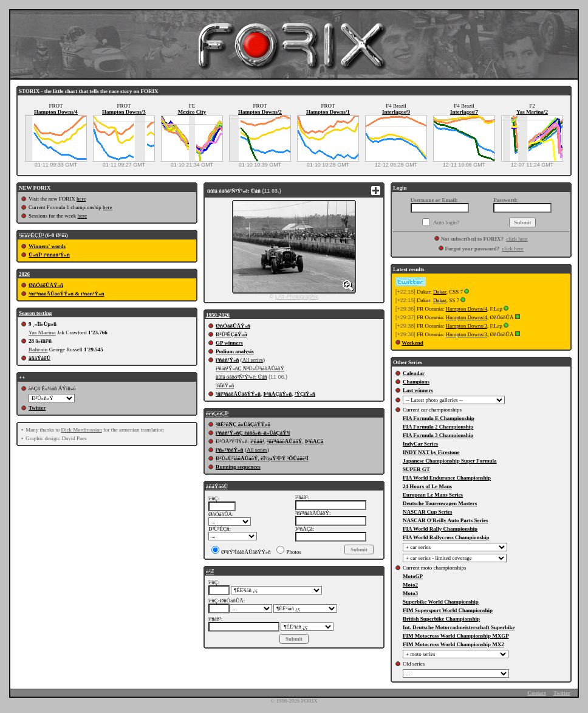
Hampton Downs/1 (328, 112)
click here (517, 239)
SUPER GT (416, 469)
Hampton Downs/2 (260, 112)
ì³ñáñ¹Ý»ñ (227, 360)
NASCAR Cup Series (428, 512)
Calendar (414, 373)
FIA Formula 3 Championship (438, 435)
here (81, 199)
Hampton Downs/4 (56, 112)
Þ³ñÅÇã (314, 441)
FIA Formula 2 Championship (438, 427)
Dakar (440, 292)
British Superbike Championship (441, 619)
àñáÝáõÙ (39, 358)
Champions (416, 382)
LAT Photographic (297, 297)
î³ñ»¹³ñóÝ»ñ (230, 450)
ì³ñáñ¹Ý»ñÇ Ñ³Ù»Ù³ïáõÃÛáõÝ (250, 368)
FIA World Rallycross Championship (446, 537)
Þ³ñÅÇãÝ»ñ (278, 394)
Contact (537, 693)
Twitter (37, 408)
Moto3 (410, 593)
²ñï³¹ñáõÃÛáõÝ (284, 441)
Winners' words (47, 246)
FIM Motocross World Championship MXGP (456, 636)
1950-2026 (218, 315)
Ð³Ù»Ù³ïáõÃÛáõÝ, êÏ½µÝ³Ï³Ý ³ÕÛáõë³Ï (262, 458)
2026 (24, 274)
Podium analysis (235, 351)
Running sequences (238, 467)
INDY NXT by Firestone (431, 452)
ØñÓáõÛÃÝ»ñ (46, 285)
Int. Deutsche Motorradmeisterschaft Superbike (459, 627)
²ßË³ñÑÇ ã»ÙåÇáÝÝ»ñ (243, 424)
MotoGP (413, 576)
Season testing (35, 313)
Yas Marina (42, 332)
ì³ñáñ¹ (257, 441)
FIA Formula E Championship (439, 418)
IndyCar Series (420, 444)
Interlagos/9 (396, 112)
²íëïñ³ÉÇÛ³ (31, 235)
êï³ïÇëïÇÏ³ (217, 413)
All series (253, 360)
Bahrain (38, 350)
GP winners (229, 343)
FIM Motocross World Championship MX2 (453, 644)
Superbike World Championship (441, 602)
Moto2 (410, 585)
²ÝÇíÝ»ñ (305, 394)
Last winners (418, 390)
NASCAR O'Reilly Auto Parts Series (446, 520)
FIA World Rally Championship (440, 529)
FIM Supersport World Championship (448, 610)
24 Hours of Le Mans (427, 486)
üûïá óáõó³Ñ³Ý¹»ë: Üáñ (241, 377)
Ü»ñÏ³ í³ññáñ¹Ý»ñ (49, 255)
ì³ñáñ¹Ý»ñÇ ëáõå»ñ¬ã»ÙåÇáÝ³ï (253, 433)
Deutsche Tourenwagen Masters (440, 503)
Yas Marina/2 (532, 112)
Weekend (412, 343)
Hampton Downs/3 (124, 112)
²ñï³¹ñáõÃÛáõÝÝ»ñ (238, 394)
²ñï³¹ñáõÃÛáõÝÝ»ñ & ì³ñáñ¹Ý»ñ (67, 294)
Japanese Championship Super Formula (450, 461)
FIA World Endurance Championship (447, 478)
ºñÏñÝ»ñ (225, 385)
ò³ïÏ (210, 571)
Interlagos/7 (464, 112)
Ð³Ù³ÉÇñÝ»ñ (231, 334)
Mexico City (192, 112)
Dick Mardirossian (81, 430)
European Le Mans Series (433, 495)
